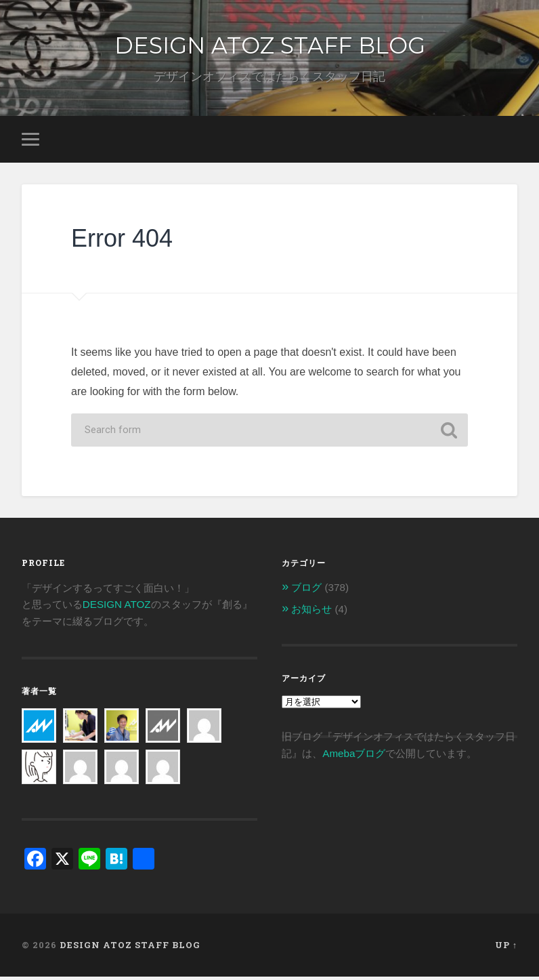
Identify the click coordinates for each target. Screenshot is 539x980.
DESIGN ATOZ (117, 608)
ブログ (306, 591)
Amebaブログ (354, 756)
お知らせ (311, 612)
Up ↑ (506, 948)
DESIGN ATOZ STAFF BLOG (269, 46)
